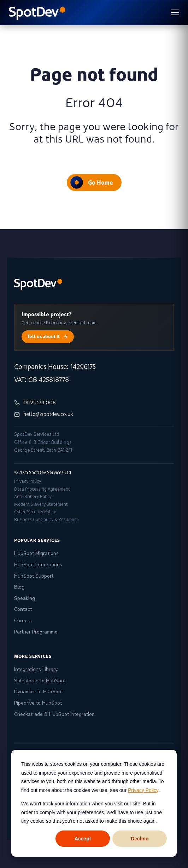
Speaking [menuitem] (25, 598)
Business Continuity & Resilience (46, 520)
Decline (140, 839)
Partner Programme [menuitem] (36, 632)
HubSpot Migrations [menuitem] (36, 553)
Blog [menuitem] (19, 587)
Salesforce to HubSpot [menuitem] (40, 681)
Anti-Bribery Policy (33, 497)
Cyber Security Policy (35, 512)
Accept (83, 839)
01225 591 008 (35, 403)
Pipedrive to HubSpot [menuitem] (38, 703)
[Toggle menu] (175, 12)
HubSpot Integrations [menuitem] (38, 565)
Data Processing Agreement (42, 489)
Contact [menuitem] (23, 609)
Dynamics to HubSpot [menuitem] (39, 692)
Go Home (92, 182)
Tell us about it (48, 337)
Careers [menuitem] (23, 621)
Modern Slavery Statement (41, 504)
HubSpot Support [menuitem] (34, 576)
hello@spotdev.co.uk (44, 414)
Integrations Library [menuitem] (36, 669)
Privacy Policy (143, 790)
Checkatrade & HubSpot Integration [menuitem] (54, 714)
